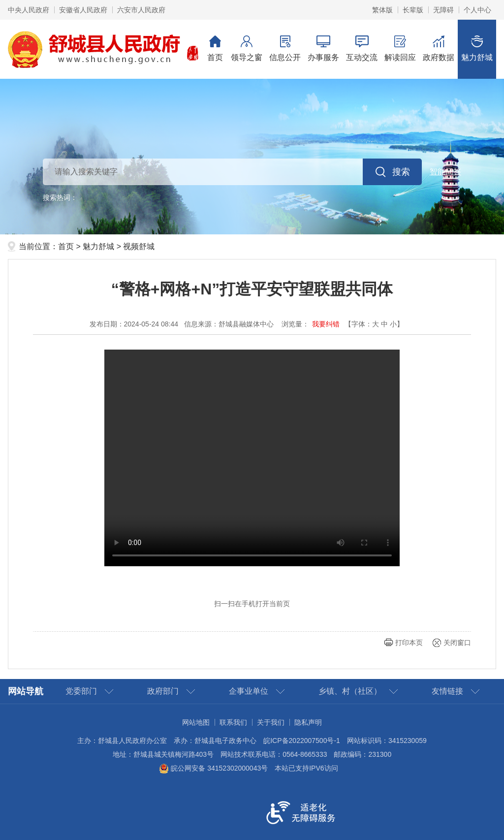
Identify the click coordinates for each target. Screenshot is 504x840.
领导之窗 (247, 48)
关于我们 (271, 722)
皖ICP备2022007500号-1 (302, 741)
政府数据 (439, 48)
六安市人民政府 (141, 10)
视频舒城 (139, 246)
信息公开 (285, 48)
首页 (215, 48)
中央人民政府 (29, 10)
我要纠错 (326, 324)
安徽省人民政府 (83, 10)
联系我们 (233, 722)
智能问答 (445, 172)
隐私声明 (308, 722)
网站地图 (196, 722)
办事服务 (323, 48)
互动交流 (362, 48)
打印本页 (409, 643)
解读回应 (400, 48)
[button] (413, 10)
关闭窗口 (457, 643)
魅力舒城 (477, 48)
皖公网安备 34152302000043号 (213, 768)
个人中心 (477, 10)
